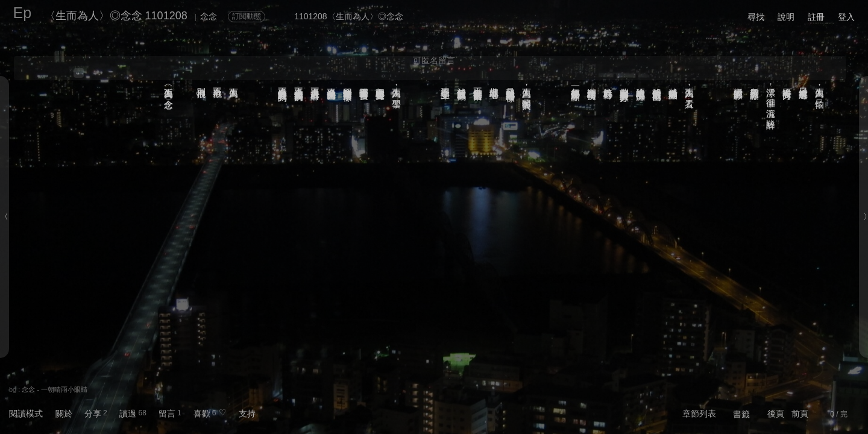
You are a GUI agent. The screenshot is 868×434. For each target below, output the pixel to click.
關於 (64, 414)
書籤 (741, 414)
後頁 (776, 414)
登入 (846, 17)
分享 (93, 414)
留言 (167, 414)
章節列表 (699, 414)
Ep (23, 13)
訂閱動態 (247, 16)
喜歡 (202, 414)
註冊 (816, 17)
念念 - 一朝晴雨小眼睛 (55, 389)
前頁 (800, 414)
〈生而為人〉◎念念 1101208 (116, 16)
